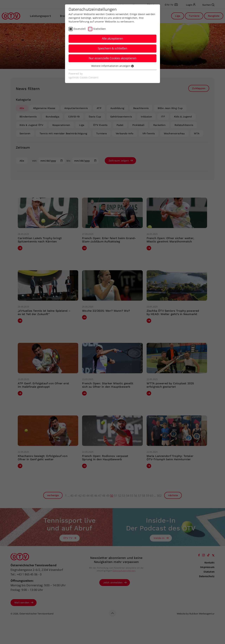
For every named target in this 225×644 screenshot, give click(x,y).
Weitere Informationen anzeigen (112, 66)
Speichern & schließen (112, 48)
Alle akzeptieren (112, 39)
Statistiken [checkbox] (99, 29)
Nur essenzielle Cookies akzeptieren (113, 58)
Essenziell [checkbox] (80, 29)
